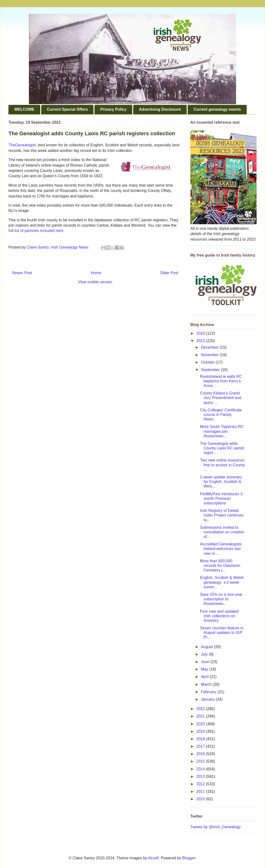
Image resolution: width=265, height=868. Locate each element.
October (208, 362)
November (210, 355)
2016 (201, 754)
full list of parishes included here (36, 231)
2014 (201, 769)
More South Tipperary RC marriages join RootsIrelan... (222, 431)
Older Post (169, 273)
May (205, 669)
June (206, 662)
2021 (201, 716)
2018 (201, 739)
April (205, 677)
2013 (201, 776)
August (207, 647)
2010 (201, 799)
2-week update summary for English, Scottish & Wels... (221, 482)
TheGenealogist (22, 145)
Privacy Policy (113, 109)
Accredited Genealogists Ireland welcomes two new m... (221, 549)
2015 (201, 761)
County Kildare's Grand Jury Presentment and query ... (221, 398)
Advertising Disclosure (160, 109)
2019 (201, 731)
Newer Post (22, 273)
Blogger (189, 858)
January (208, 699)
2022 (201, 709)
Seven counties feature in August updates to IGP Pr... (222, 633)
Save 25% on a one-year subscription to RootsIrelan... (221, 599)
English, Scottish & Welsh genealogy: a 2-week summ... (222, 582)
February (209, 692)
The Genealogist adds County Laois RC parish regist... (222, 448)
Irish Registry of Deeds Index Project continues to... (222, 515)
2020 (201, 724)
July (205, 654)
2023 (201, 341)
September (211, 370)
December (210, 347)
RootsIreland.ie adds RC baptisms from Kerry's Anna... (221, 381)
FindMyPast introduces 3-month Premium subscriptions (222, 498)
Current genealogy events (217, 109)
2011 (201, 791)
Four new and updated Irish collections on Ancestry (219, 616)
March (207, 684)
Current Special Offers (67, 109)
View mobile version (95, 282)
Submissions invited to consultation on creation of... (222, 532)
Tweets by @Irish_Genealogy (215, 827)
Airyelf (153, 858)
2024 (201, 333)
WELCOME (24, 109)
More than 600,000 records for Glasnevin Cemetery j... (220, 566)
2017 (201, 746)
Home (96, 273)
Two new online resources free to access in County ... (222, 465)
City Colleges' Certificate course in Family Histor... (221, 415)
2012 (201, 784)
